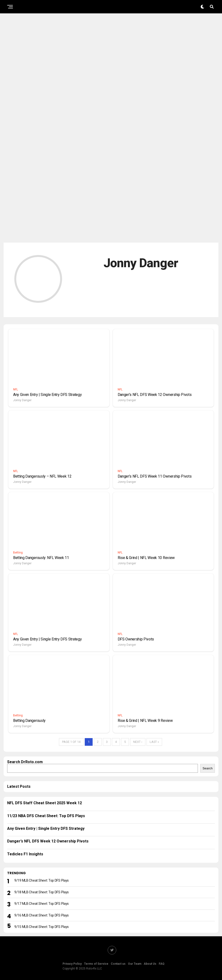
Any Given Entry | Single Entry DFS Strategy (46, 828)
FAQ (162, 964)
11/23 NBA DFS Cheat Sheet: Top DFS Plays (46, 816)
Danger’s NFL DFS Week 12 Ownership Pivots (48, 841)
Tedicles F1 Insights (25, 854)
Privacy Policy (72, 964)
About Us (150, 964)
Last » (154, 742)
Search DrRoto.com (25, 762)
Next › (138, 742)
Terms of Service (96, 964)
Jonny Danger (22, 400)
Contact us (118, 964)
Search (207, 768)
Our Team (135, 964)
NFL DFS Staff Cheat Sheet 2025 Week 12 (45, 803)
